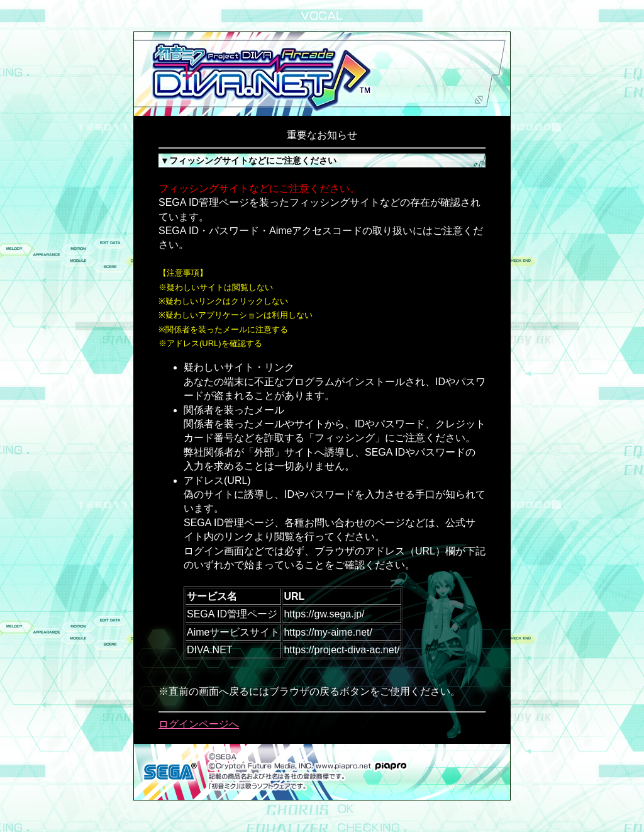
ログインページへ (199, 724)
